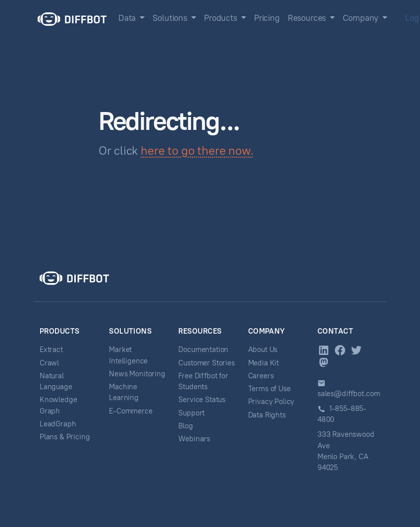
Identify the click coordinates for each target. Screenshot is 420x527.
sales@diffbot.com (349, 394)
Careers (261, 376)
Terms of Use (269, 389)
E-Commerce (131, 411)
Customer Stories (206, 363)
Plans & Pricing (65, 437)
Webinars (194, 439)
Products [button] (221, 18)
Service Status (202, 400)
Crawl (49, 363)
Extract (51, 350)
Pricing (267, 18)
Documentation (203, 350)
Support (191, 413)
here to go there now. (197, 150)
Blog (185, 426)
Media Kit (263, 363)
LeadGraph (58, 424)
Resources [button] (308, 18)
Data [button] (128, 18)
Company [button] (362, 18)
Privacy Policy (271, 402)
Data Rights (267, 415)
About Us (263, 350)
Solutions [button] (171, 18)
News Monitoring (137, 374)
